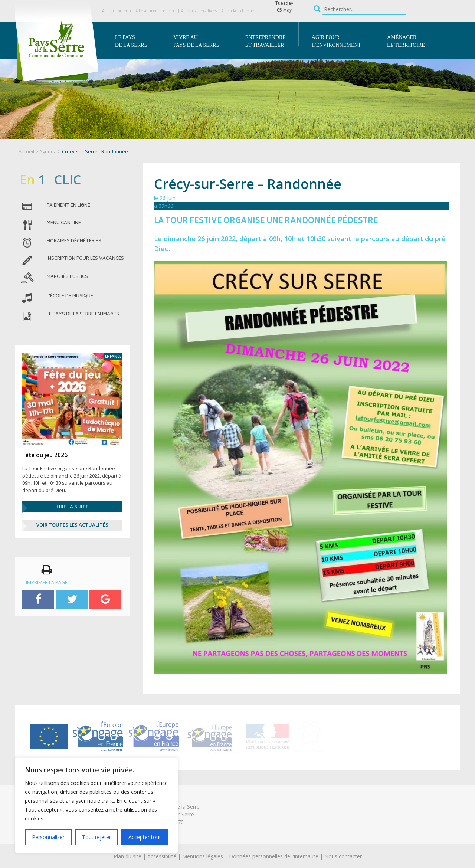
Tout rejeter (96, 837)
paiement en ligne (68, 206)
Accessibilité (163, 856)
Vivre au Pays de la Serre (196, 41)
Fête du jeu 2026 (45, 455)
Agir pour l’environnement (336, 41)
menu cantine (64, 223)
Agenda (48, 151)
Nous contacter (343, 856)
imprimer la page (47, 575)
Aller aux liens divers (199, 11)
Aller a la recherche (237, 11)
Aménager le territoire (406, 41)
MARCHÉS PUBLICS (67, 277)
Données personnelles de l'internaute (274, 856)
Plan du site (128, 856)
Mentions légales (203, 856)
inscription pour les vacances (85, 259)
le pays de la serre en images (83, 315)
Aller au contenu (117, 11)
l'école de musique (70, 297)
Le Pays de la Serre (131, 41)
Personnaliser (48, 837)
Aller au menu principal (157, 11)
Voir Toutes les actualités (72, 525)
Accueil (26, 151)
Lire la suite (72, 507)
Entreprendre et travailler (266, 41)
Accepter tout (145, 837)
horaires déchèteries (74, 242)
